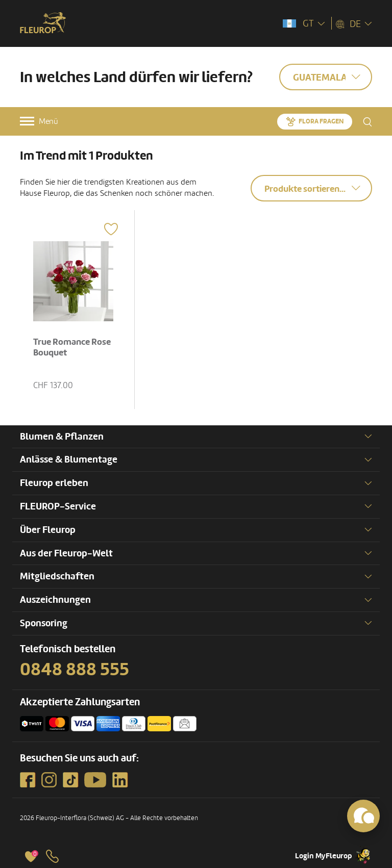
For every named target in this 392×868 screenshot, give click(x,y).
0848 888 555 (75, 670)
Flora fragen (321, 121)
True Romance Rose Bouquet (72, 348)
